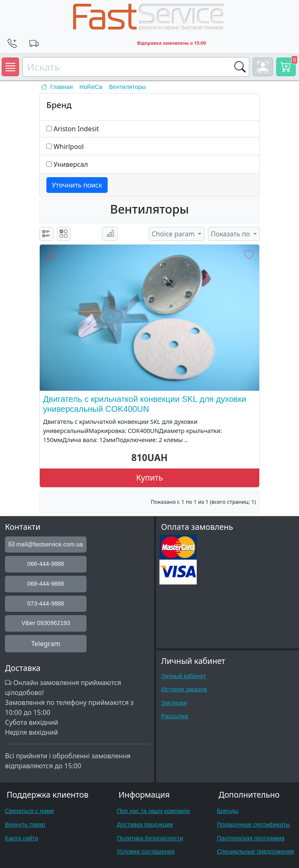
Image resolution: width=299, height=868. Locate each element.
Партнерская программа (251, 838)
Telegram (46, 644)
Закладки (174, 703)
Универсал (71, 164)
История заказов (184, 689)
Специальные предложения (256, 851)
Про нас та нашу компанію (153, 811)
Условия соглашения (146, 851)
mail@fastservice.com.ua (46, 544)
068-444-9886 (46, 584)
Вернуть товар (25, 825)
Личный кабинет (183, 676)
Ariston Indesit (76, 129)
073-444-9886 (46, 604)
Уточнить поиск (77, 185)
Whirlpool (69, 147)
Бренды (228, 811)
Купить (150, 477)
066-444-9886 (46, 564)
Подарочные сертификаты (254, 825)
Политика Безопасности (150, 838)
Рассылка (175, 716)
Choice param (174, 234)
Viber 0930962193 (46, 623)
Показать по (231, 234)
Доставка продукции (145, 825)
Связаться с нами (29, 811)
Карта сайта (22, 838)
